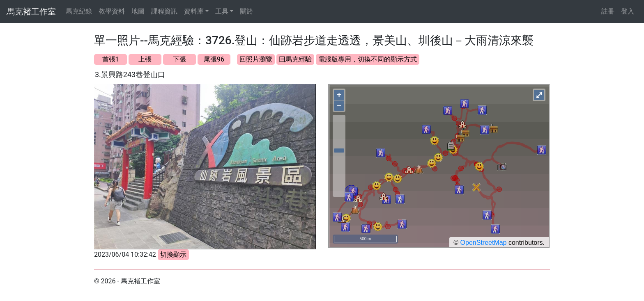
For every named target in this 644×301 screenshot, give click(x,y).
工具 (222, 11)
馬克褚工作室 (31, 11)
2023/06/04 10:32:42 (125, 254)
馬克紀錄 (79, 11)
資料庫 (194, 11)
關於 (246, 11)
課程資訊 (164, 11)
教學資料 (112, 11)
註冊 (608, 11)
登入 (628, 11)
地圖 (138, 11)
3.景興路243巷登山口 (130, 74)
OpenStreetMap (484, 243)
